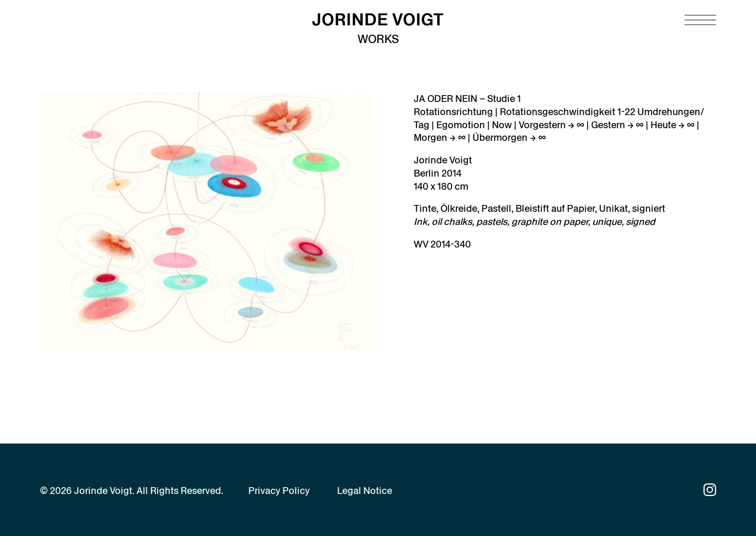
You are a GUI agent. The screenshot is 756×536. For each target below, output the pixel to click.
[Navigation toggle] (700, 20)
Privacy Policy (279, 491)
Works (378, 39)
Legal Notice (365, 491)
